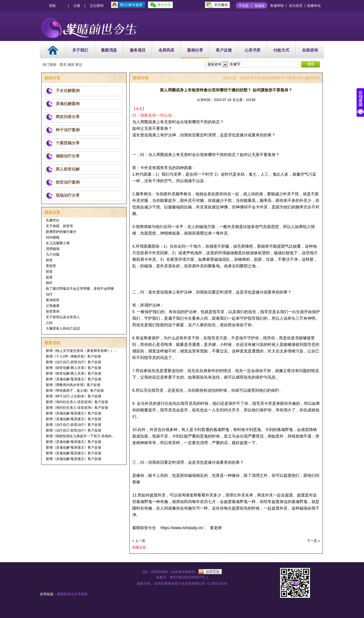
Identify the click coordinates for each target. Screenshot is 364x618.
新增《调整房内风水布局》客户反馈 (73, 385)
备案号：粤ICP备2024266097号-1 (182, 577)
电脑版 (260, 6)
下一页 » (313, 541)
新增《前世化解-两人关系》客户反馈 (74, 368)
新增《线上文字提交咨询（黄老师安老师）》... (81, 351)
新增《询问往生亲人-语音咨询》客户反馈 (77, 402)
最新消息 (109, 50)
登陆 (52, 6)
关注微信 (221, 5)
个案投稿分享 (68, 143)
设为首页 (296, 6)
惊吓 (49, 283)
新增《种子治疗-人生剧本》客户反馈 (74, 396)
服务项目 (138, 50)
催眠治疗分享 (68, 156)
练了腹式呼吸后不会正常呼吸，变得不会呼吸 (80, 289)
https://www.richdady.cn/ (183, 528)
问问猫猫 (53, 237)
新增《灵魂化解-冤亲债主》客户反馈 (74, 379)
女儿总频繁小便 (58, 243)
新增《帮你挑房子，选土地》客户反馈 (75, 391)
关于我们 (80, 50)
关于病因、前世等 (59, 226)
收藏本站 (314, 6)
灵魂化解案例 (68, 104)
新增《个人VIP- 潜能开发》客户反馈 (74, 356)
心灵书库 (253, 50)
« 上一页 (139, 541)
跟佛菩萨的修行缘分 (61, 232)
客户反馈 (224, 50)
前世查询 (53, 311)
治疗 (49, 294)
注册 (77, 6)
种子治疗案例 (68, 130)
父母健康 (53, 306)
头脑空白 (53, 220)
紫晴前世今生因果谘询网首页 (262, 78)
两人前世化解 (68, 169)
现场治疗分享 (68, 195)
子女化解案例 (68, 91)
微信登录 (164, 5)
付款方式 (281, 50)
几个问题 (53, 254)
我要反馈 (139, 547)
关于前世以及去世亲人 (63, 317)
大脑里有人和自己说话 (63, 328)
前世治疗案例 (68, 182)
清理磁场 (53, 249)
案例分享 (195, 50)
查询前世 (53, 300)
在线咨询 (310, 50)
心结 (49, 323)
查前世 (51, 266)
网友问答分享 (68, 117)
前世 (49, 260)
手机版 (244, 6)
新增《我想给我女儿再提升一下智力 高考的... (80, 436)
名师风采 (166, 50)
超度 (49, 277)
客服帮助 (277, 6)
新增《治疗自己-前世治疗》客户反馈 (74, 362)
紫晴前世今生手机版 (72, 594)
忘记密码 (97, 6)
